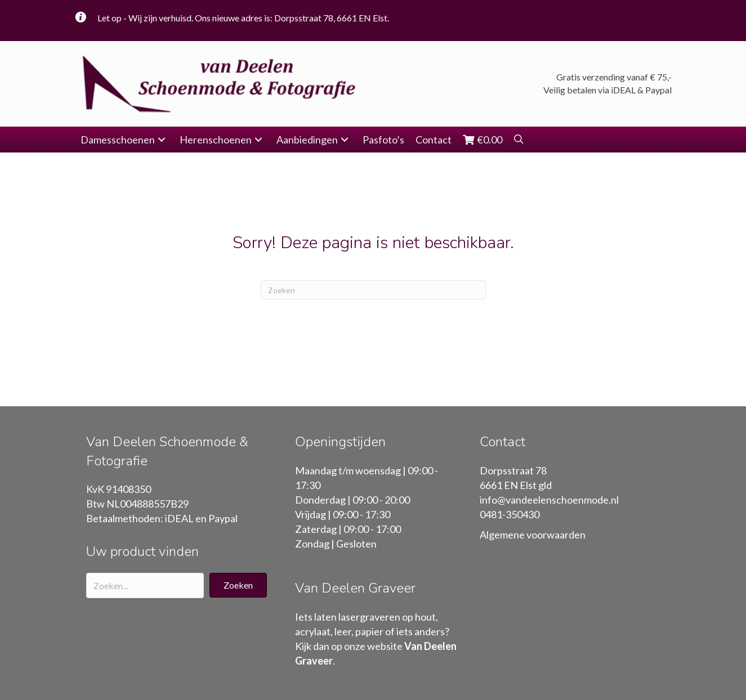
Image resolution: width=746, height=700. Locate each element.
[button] (162, 140)
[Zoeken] (373, 290)
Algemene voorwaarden (533, 535)
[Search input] (145, 585)
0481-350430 (510, 514)
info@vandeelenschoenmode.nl (549, 500)
